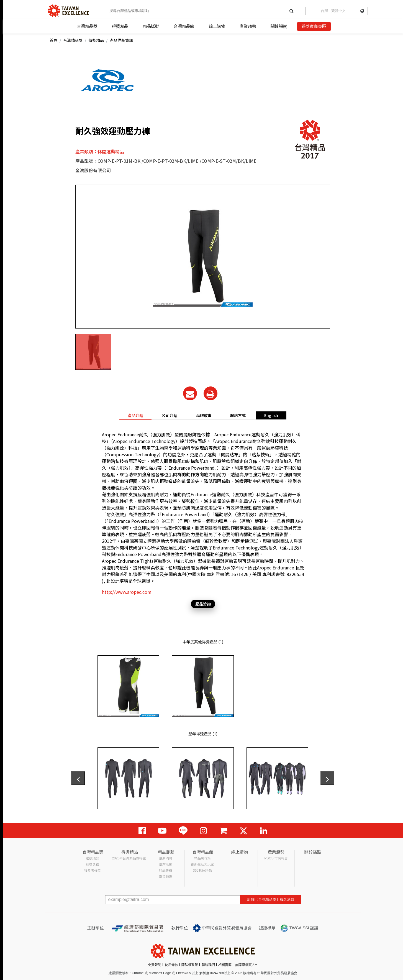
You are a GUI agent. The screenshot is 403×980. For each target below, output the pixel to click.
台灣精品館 (184, 26)
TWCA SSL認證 (299, 928)
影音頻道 (166, 877)
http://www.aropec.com (127, 592)
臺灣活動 (166, 864)
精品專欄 (166, 870)
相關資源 (225, 965)
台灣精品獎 (87, 26)
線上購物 (217, 26)
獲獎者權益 (93, 870)
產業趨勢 (248, 26)
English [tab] (271, 415)
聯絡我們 (208, 965)
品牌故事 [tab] (204, 415)
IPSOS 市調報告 (276, 858)
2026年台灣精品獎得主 (129, 858)
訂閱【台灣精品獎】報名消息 (271, 899)
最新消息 (166, 858)
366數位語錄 (202, 870)
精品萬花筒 (202, 858)
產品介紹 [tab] (135, 415)
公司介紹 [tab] (170, 415)
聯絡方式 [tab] (238, 415)
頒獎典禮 (93, 864)
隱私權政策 (190, 965)
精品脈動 (151, 26)
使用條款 (171, 965)
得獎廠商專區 (314, 26)
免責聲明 (155, 965)
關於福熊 (279, 26)
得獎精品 (120, 26)
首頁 (53, 40)
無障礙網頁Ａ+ (246, 965)
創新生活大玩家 (202, 864)
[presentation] (78, 778)
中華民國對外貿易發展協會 (222, 928)
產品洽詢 (203, 604)
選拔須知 (93, 858)
